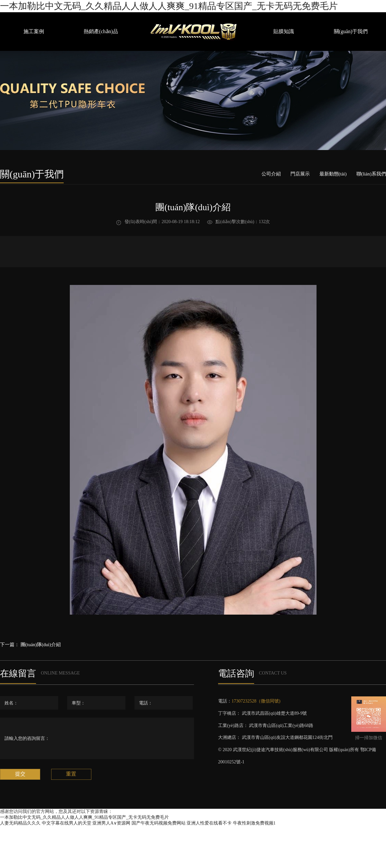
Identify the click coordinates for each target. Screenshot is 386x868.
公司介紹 (271, 174)
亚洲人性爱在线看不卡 (209, 823)
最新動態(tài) (333, 174)
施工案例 (34, 31)
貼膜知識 (284, 31)
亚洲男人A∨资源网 (111, 823)
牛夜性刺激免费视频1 (254, 823)
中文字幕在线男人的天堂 (67, 823)
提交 (20, 774)
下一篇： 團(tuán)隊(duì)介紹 (30, 645)
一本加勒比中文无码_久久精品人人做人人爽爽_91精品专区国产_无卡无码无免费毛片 (169, 6)
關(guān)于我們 (351, 31)
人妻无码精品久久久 (20, 823)
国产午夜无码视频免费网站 (159, 823)
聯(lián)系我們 (371, 174)
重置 (71, 774)
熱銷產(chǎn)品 (101, 31)
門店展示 (300, 174)
